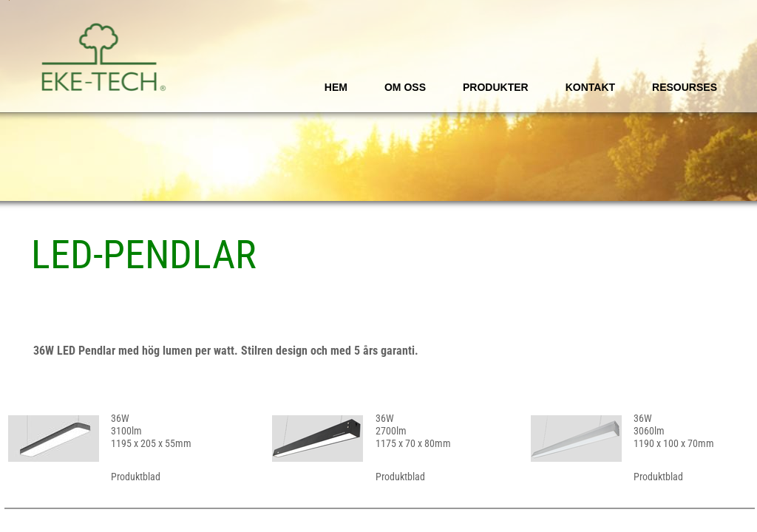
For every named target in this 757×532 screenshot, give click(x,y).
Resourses (685, 87)
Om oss (405, 87)
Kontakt (590, 87)
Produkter (496, 87)
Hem (336, 87)
